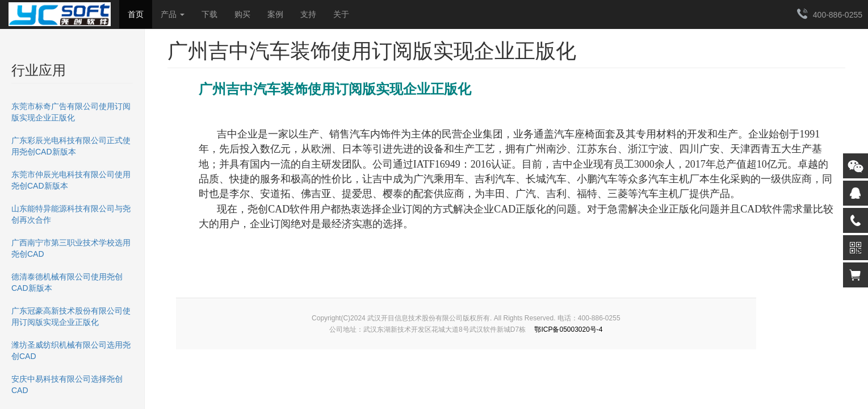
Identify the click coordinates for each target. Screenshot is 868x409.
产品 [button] (173, 14)
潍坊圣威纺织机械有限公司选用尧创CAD (71, 350)
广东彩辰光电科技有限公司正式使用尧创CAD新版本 (71, 146)
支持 (308, 14)
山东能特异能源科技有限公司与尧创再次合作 (71, 214)
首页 (136, 14)
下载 (209, 14)
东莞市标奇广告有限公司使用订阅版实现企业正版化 (71, 112)
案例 (275, 14)
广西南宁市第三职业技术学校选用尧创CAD (71, 248)
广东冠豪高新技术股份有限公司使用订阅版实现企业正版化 (71, 316)
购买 (242, 14)
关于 (341, 14)
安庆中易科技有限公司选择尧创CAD (67, 385)
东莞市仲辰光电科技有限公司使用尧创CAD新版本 (71, 180)
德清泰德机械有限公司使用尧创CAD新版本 (67, 282)
